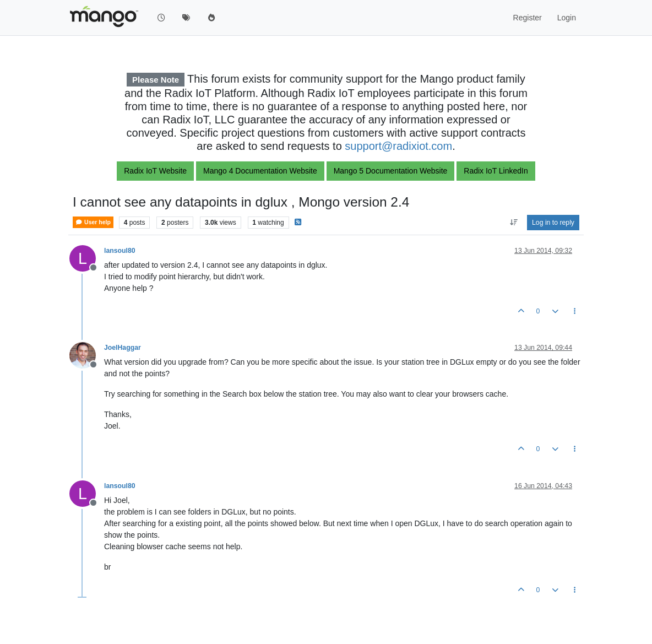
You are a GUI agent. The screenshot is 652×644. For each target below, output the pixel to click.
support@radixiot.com (398, 146)
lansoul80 (120, 251)
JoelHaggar (123, 348)
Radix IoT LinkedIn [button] (496, 171)
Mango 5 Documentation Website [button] (391, 171)
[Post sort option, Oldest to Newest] (514, 223)
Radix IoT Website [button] (155, 171)
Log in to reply (553, 223)
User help (93, 222)
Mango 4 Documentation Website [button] (260, 171)
